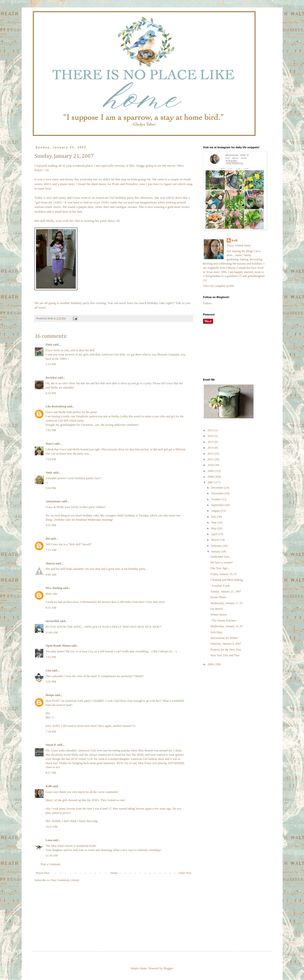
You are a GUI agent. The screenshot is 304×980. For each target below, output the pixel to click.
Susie (49, 472)
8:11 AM (51, 608)
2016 (211, 436)
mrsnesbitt (53, 621)
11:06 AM (52, 632)
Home (114, 873)
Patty (49, 345)
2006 (211, 664)
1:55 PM (51, 657)
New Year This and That (225, 655)
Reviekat (51, 378)
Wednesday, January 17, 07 (227, 603)
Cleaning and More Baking (226, 580)
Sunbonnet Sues (220, 557)
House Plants (218, 597)
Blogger (168, 968)
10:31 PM (52, 827)
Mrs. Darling (54, 588)
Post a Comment (51, 864)
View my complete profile (219, 286)
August (216, 511)
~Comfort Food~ (220, 586)
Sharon (50, 563)
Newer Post (43, 873)
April (215, 534)
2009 (211, 471)
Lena (49, 840)
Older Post (185, 873)
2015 (211, 442)
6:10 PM (51, 393)
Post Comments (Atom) (65, 880)
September (218, 505)
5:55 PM (51, 364)
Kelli (49, 786)
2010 (211, 465)
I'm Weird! (217, 609)
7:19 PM (51, 459)
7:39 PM (51, 732)
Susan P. (51, 745)
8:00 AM (51, 575)
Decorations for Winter (224, 638)
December (217, 488)
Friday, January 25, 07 (224, 574)
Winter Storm (218, 615)
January (216, 551)
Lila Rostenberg (56, 406)
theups (50, 695)
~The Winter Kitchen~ (224, 621)
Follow (207, 303)
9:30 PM (51, 488)
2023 (211, 430)
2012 (211, 454)
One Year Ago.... (220, 568)
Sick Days (216, 632)
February (217, 546)
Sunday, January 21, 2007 (226, 591)
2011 (211, 459)
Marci (50, 444)
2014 (211, 448)
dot (48, 539)
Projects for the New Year (226, 650)
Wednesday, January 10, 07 (227, 626)
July (214, 517)
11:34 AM (52, 856)
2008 (211, 477)
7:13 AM (51, 550)
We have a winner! (221, 562)
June (214, 522)
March (215, 540)
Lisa (48, 670)
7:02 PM (51, 430)
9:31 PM (51, 525)
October (216, 499)
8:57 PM (51, 773)
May (214, 528)
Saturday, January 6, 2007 (226, 644)
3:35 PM (51, 682)
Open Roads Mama (58, 646)
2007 (211, 482)
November (218, 493)
